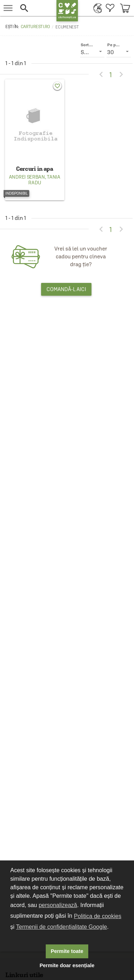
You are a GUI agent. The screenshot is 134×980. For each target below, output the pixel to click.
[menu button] (8, 8)
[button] (34, 8)
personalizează (58, 905)
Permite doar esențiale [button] (67, 965)
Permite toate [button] (67, 951)
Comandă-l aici (66, 289)
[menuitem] (96, 8)
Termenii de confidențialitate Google (61, 927)
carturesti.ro (35, 27)
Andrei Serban (27, 177)
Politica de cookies (98, 916)
